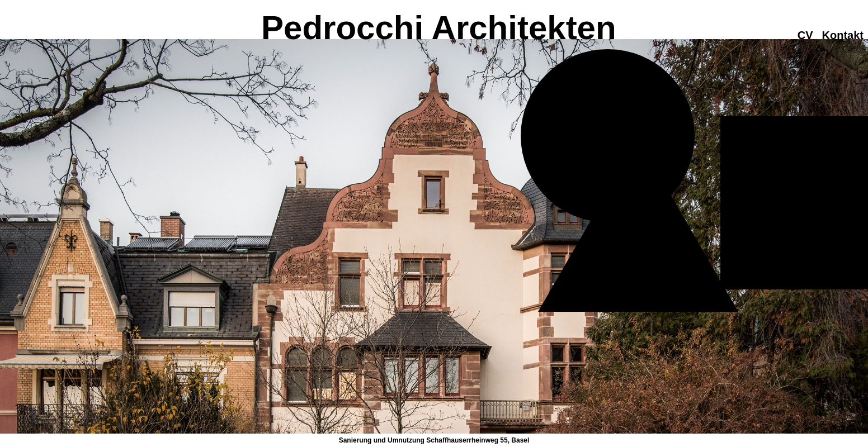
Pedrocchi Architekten (434, 28)
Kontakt (843, 35)
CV (805, 35)
